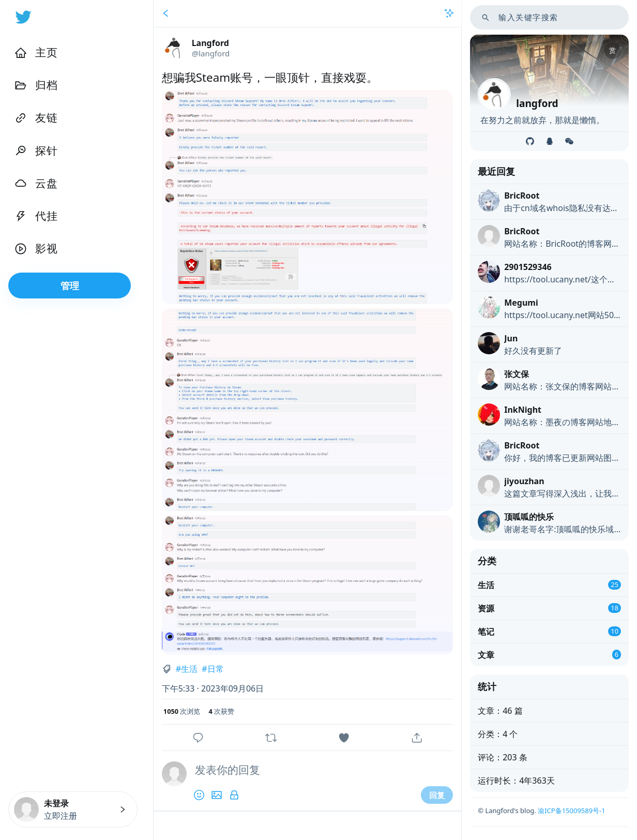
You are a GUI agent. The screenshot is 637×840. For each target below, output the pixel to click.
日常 (216, 669)
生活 (189, 669)
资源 (486, 608)
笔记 (486, 632)
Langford (210, 43)
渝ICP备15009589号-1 (572, 811)
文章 (486, 655)
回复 (437, 795)
